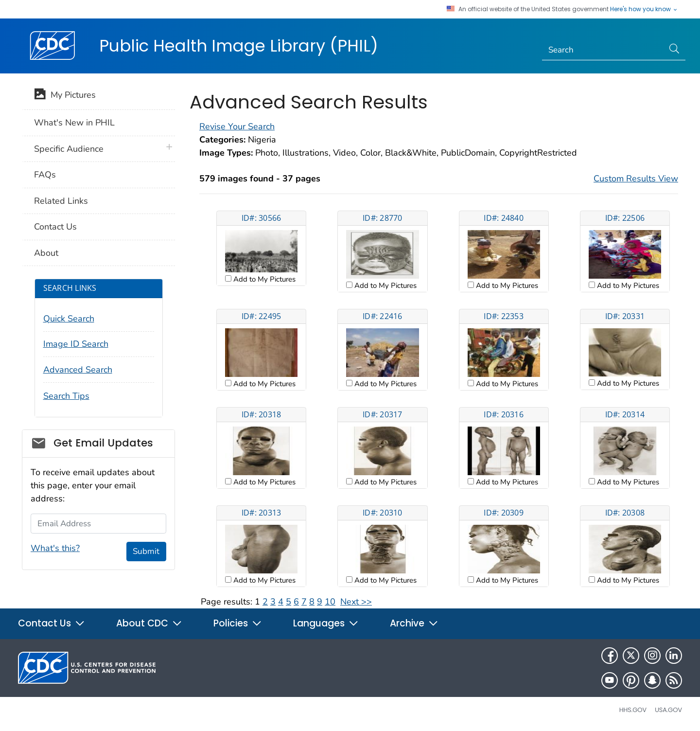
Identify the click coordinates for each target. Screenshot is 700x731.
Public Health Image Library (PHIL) (239, 46)
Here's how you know (644, 9)
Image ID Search (76, 344)
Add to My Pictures (263, 279)
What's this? (55, 548)
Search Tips (66, 396)
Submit (146, 551)
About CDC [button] (149, 623)
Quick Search (69, 319)
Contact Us (55, 227)
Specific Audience (69, 149)
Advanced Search (78, 370)
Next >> (356, 602)
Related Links (61, 201)
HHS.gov (633, 710)
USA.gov (668, 710)
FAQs (45, 175)
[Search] (603, 50)
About (46, 253)
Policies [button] (238, 623)
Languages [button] (326, 623)
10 (330, 602)
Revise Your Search (237, 126)
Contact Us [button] (52, 623)
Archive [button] (414, 623)
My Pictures (65, 96)
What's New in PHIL (74, 123)
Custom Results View (636, 178)
